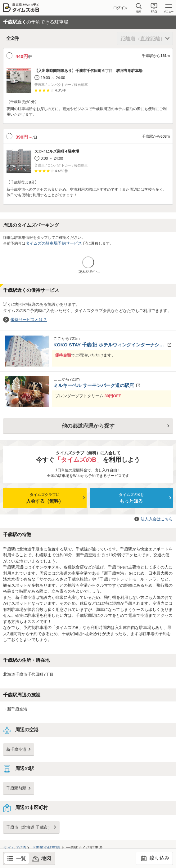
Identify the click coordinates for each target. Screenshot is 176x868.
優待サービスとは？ (29, 320)
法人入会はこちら (157, 519)
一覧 (21, 859)
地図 (46, 858)
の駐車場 (46, 848)
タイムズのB (15, 848)
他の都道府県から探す (88, 426)
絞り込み (154, 858)
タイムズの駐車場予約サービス (54, 243)
